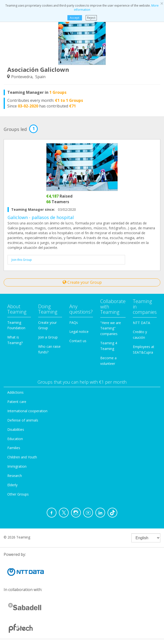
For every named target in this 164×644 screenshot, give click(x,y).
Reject (91, 18)
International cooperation (27, 411)
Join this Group (22, 260)
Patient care (17, 402)
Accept (75, 18)
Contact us (78, 341)
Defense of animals (23, 420)
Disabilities (16, 429)
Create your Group (82, 282)
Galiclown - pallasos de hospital (41, 217)
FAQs (74, 322)
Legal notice (79, 332)
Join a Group (48, 337)
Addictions (15, 392)
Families (14, 448)
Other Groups (18, 494)
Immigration (17, 466)
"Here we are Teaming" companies (111, 328)
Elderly (12, 485)
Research (15, 476)
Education (15, 439)
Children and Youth (22, 457)
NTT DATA (141, 323)
